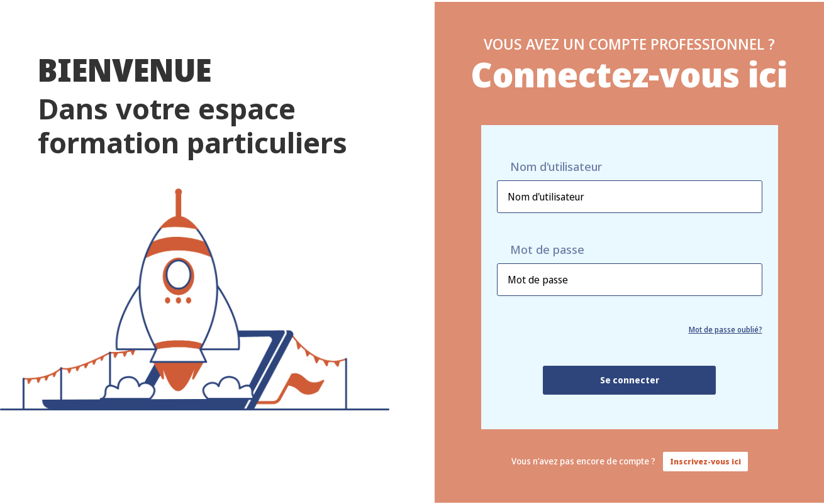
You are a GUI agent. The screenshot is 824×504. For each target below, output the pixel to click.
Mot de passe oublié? (726, 330)
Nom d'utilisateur (556, 167)
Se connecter (630, 380)
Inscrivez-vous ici (705, 462)
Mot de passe (547, 250)
